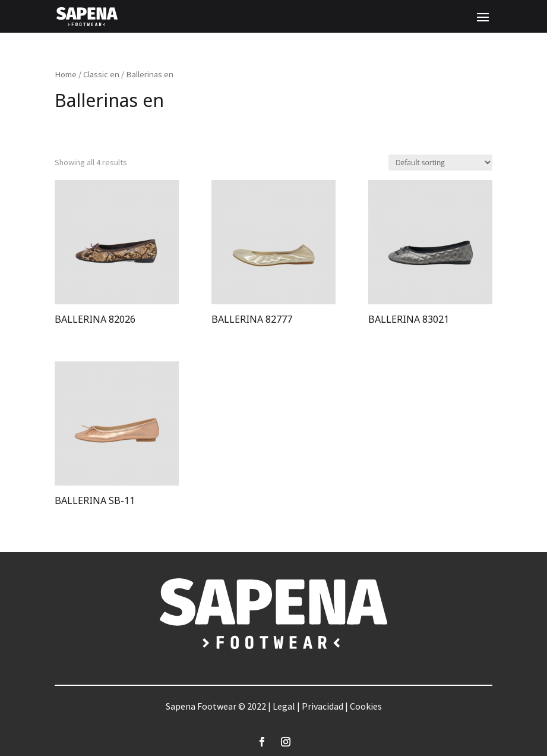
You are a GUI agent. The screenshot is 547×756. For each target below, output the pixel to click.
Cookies (366, 706)
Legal (284, 706)
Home (66, 74)
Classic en (101, 74)
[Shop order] (440, 163)
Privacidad (322, 706)
